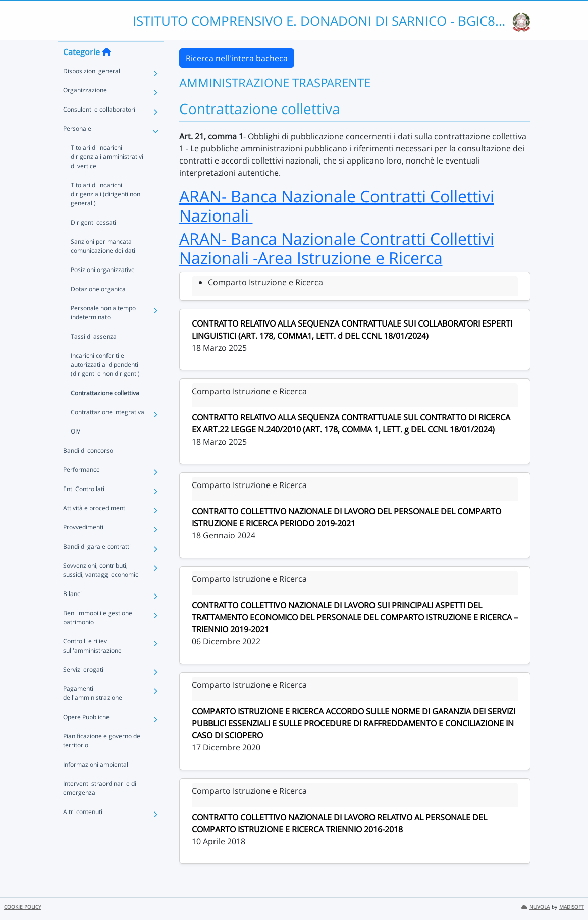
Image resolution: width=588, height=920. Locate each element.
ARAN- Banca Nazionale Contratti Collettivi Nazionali (337, 206)
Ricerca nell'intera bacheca (237, 58)
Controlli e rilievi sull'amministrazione (92, 665)
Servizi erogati (83, 689)
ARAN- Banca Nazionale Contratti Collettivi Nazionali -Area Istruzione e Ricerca (337, 248)
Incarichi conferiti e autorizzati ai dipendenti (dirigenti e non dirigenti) (105, 384)
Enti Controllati (84, 508)
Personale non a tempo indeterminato (103, 332)
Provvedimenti (83, 546)
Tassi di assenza (94, 356)
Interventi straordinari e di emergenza (100, 807)
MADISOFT (572, 907)
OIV (75, 450)
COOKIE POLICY (23, 907)
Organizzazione (85, 109)
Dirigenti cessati (93, 241)
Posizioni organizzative (103, 289)
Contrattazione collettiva (105, 412)
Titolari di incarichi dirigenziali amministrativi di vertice (107, 176)
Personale (77, 148)
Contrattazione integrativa (108, 431)
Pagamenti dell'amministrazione (93, 712)
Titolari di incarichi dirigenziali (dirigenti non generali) (105, 213)
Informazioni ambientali (96, 783)
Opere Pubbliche (86, 736)
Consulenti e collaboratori (99, 128)
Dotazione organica (98, 308)
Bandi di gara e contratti (97, 565)
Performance (82, 489)
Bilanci (72, 613)
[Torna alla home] (106, 71)
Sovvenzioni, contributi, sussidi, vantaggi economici (101, 589)
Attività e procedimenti (95, 527)
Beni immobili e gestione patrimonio (98, 637)
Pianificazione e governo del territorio (102, 760)
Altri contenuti (83, 831)
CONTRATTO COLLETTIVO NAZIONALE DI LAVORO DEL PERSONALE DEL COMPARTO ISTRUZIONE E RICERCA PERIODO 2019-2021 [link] (346, 517)
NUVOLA (536, 907)
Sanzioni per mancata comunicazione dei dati (103, 265)
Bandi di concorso (88, 470)
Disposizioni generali (92, 90)
